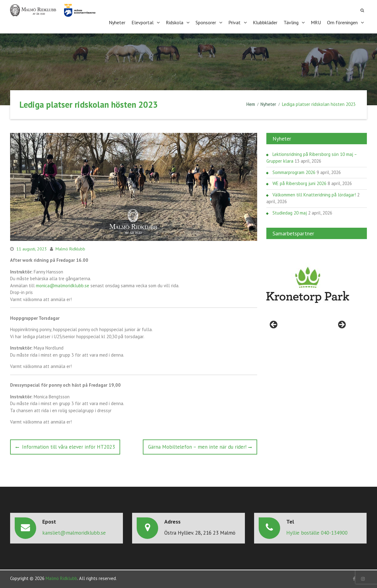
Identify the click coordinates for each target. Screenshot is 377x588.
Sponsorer (206, 22)
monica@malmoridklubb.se (63, 285)
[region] (308, 284)
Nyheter (117, 22)
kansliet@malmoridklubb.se (74, 532)
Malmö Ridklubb (70, 248)
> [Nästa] (341, 324)
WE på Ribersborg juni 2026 (299, 183)
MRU (316, 22)
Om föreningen (342, 22)
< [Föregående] (274, 324)
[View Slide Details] (308, 284)
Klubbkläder (265, 22)
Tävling (291, 22)
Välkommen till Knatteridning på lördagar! (314, 194)
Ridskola (175, 22)
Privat (234, 22)
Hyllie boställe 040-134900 (317, 532)
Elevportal (143, 22)
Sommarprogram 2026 (294, 171)
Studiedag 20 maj (290, 212)
